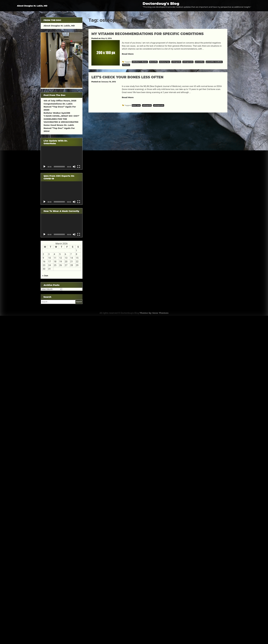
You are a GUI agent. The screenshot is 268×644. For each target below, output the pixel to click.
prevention (200, 62)
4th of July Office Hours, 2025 (60, 101)
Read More (128, 54)
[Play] (44, 167)
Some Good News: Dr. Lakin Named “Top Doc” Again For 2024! (59, 128)
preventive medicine (214, 62)
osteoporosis (188, 62)
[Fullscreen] (79, 167)
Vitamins (126, 65)
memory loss (165, 62)
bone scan (136, 105)
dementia (153, 62)
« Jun (45, 276)
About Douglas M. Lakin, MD (32, 6)
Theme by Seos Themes (154, 313)
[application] (62, 158)
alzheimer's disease (140, 62)
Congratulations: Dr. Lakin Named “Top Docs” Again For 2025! (60, 107)
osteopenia (176, 62)
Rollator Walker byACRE (57, 113)
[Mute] (74, 167)
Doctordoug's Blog (161, 3)
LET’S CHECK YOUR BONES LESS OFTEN (127, 77)
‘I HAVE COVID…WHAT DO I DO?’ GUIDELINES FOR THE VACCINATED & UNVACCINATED (61, 119)
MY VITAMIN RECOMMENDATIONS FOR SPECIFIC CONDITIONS (148, 34)
